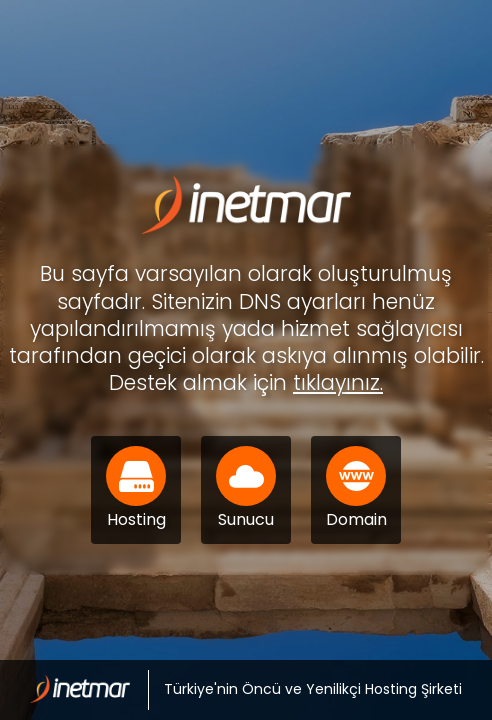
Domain (356, 488)
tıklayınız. (338, 382)
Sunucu (246, 488)
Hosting (136, 488)
